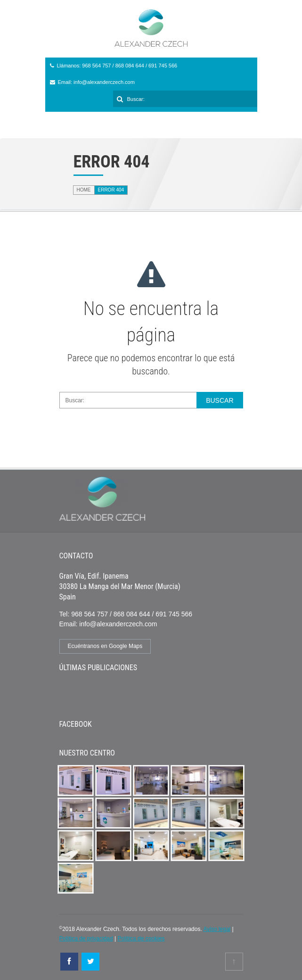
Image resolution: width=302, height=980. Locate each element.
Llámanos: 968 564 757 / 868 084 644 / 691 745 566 (117, 66)
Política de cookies (141, 938)
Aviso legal (217, 929)
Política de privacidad (86, 938)
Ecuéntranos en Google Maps (105, 646)
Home (84, 190)
